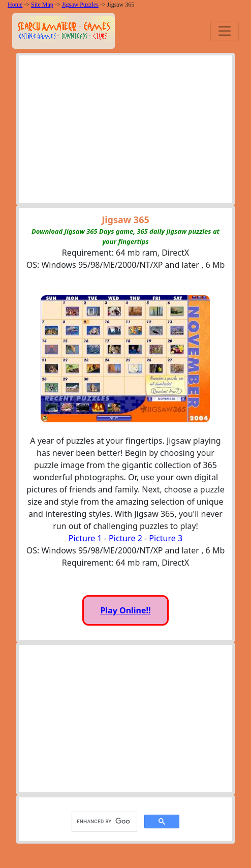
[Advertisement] (126, 132)
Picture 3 (166, 538)
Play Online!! (125, 610)
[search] (103, 821)
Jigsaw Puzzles (80, 5)
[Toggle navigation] (225, 31)
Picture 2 (125, 538)
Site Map (42, 5)
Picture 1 (85, 538)
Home (15, 5)
